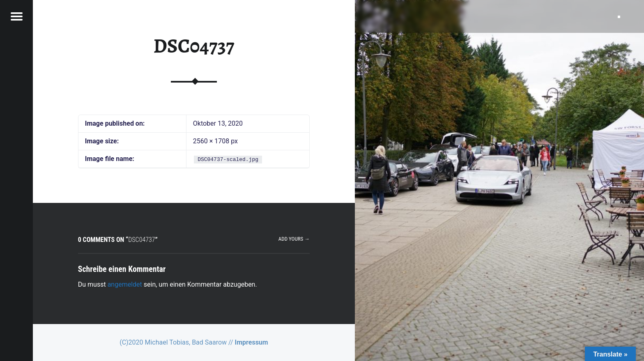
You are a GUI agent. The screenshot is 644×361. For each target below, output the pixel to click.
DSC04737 (194, 46)
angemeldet (125, 284)
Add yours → (294, 239)
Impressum (252, 342)
